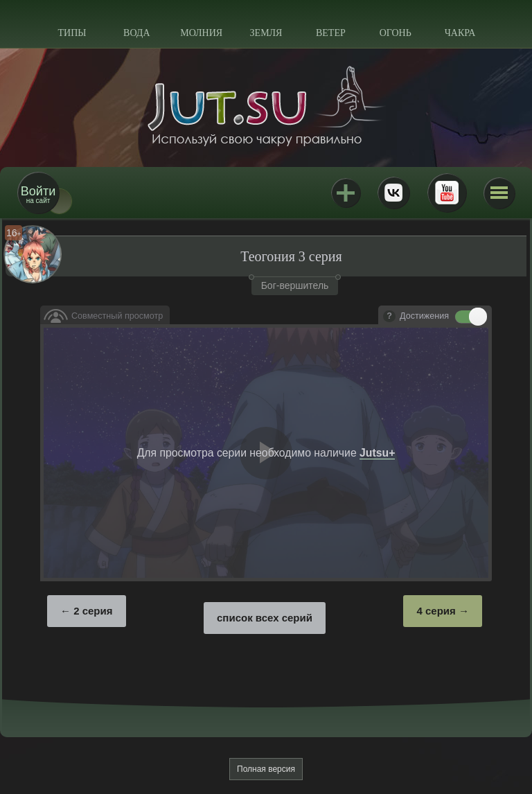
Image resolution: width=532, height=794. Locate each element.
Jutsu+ (346, 193)
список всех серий (265, 618)
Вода (136, 33)
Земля (266, 33)
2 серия (93, 611)
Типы (72, 33)
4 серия (436, 611)
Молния (201, 33)
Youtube (447, 193)
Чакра (460, 33)
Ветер (331, 33)
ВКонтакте (393, 193)
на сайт (38, 194)
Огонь (396, 33)
